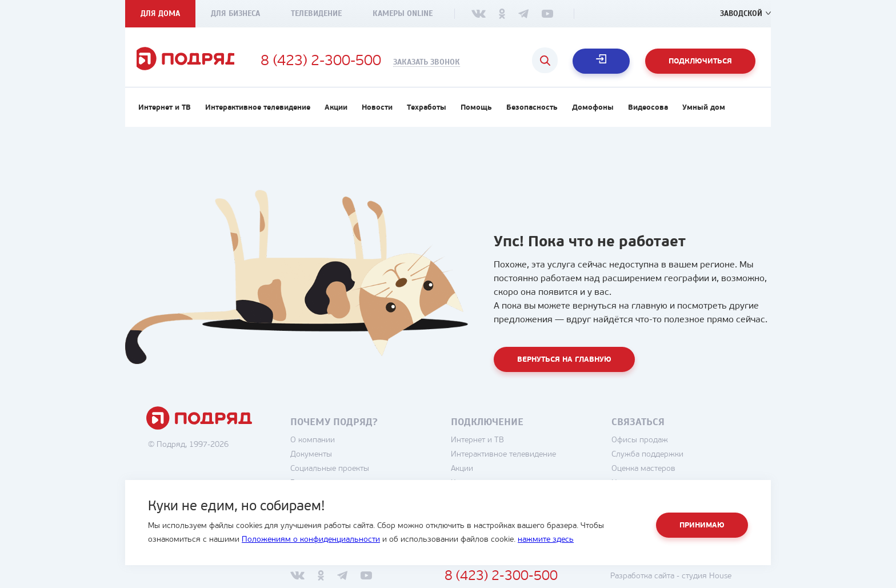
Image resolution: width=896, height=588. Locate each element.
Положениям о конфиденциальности (311, 540)
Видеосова (648, 112)
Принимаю (702, 525)
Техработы (427, 112)
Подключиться (700, 61)
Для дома (160, 13)
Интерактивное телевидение (258, 112)
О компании (323, 445)
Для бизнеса (235, 13)
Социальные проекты (340, 473)
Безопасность (532, 112)
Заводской (741, 13)
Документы (321, 459)
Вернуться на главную (564, 364)
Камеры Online (403, 13)
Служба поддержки (658, 459)
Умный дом (704, 112)
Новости (377, 112)
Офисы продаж (650, 445)
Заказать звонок (446, 62)
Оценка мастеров (654, 473)
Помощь (476, 112)
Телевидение (316, 13)
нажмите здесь (546, 540)
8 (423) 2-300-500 (340, 62)
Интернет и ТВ (165, 112)
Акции (336, 112)
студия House (717, 581)
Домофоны (593, 112)
